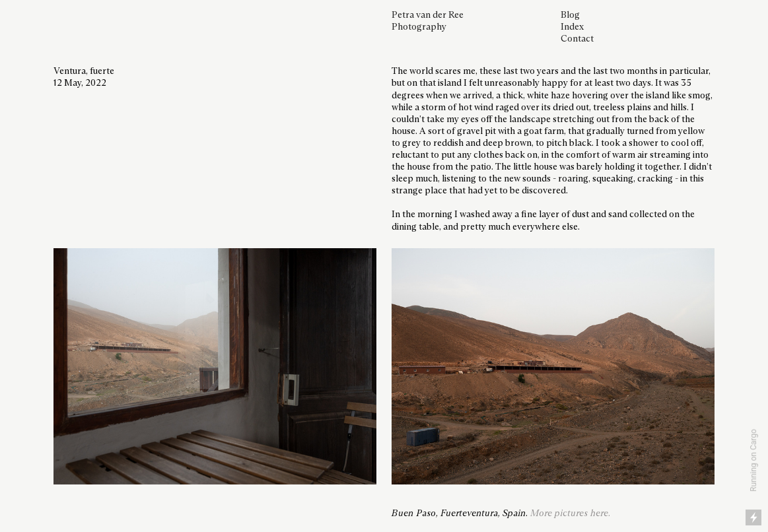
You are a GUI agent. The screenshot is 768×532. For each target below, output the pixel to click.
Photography (419, 27)
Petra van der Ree (428, 15)
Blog (570, 15)
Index (572, 27)
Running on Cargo (753, 460)
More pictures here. (570, 514)
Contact (577, 39)
